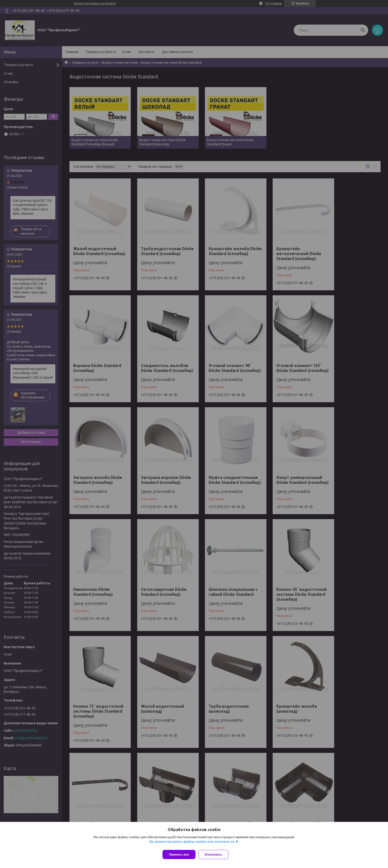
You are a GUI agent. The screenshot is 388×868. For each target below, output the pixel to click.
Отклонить (215, 854)
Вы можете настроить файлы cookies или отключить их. (192, 844)
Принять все (179, 854)
